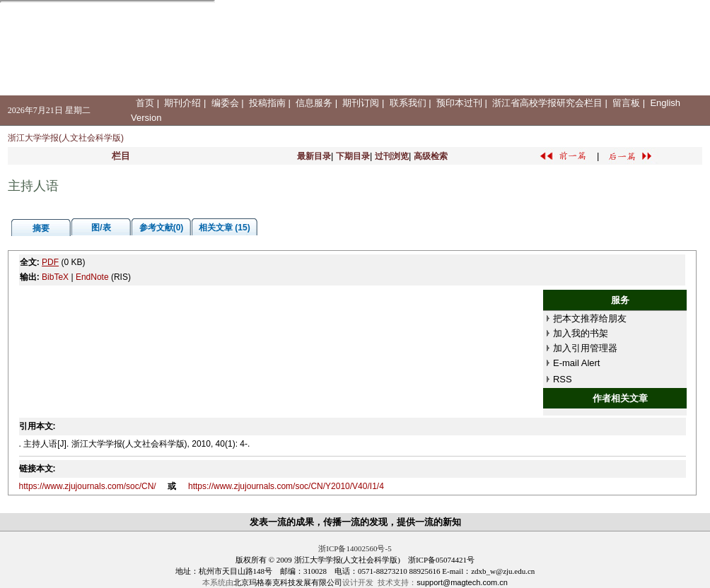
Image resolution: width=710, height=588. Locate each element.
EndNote (92, 277)
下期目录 (353, 156)
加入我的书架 (581, 333)
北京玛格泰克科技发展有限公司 (288, 582)
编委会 (225, 103)
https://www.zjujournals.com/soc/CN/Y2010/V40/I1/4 (286, 486)
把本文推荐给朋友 (590, 318)
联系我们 (408, 103)
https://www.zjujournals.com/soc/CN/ (88, 486)
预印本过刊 (459, 103)
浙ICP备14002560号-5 (355, 548)
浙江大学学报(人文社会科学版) (66, 138)
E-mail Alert (576, 363)
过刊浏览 (392, 156)
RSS (563, 379)
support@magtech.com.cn (462, 582)
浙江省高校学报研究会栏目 (547, 103)
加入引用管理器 (585, 348)
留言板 (626, 103)
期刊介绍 (182, 103)
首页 (145, 103)
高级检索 (431, 156)
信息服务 (314, 103)
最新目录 (314, 156)
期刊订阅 (361, 103)
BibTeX (55, 277)
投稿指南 (267, 103)
